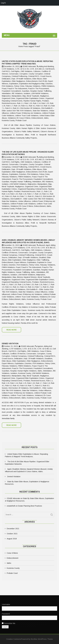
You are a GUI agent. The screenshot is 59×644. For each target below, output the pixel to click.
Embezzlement (13, 558)
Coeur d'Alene (12, 553)
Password (6, 614)
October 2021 (12, 534)
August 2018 (12, 539)
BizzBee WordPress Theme (42, 639)
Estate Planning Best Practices (30, 506)
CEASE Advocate (13, 498)
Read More (11, 330)
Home (21, 46)
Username (6, 604)
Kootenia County (13, 568)
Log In (3, 3)
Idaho (9, 563)
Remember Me (9, 623)
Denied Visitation (14, 477)
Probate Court (12, 573)
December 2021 (13, 529)
